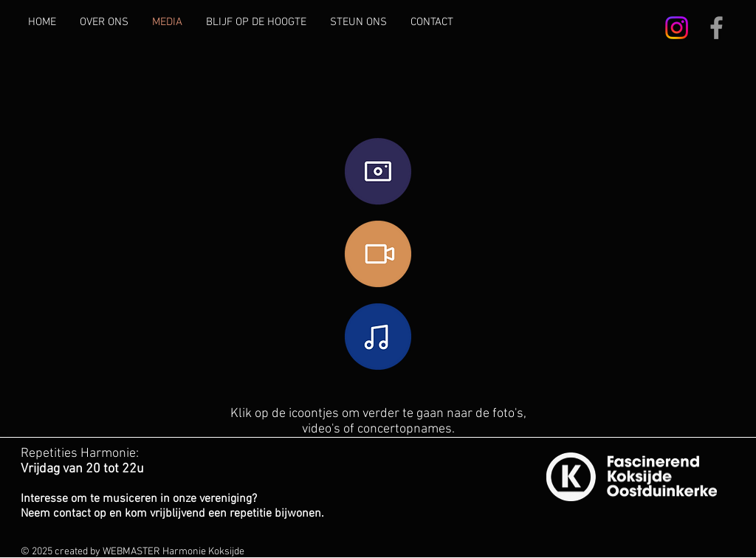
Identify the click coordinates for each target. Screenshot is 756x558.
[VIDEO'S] (378, 254)
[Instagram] (677, 28)
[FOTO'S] (378, 172)
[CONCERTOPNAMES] (378, 337)
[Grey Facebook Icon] (717, 28)
